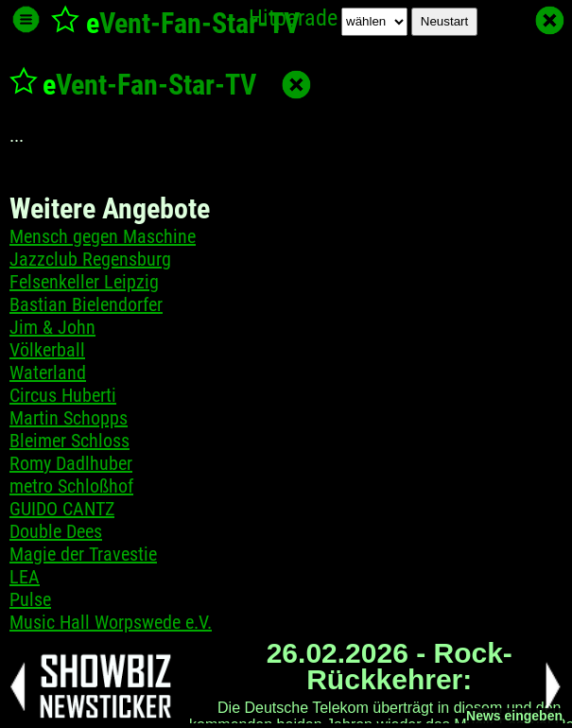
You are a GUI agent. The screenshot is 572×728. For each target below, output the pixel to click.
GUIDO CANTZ (62, 509)
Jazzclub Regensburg (90, 259)
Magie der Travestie (83, 554)
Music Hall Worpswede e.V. (111, 622)
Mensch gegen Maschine (103, 236)
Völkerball (47, 350)
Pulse (30, 599)
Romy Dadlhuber (71, 463)
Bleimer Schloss (69, 441)
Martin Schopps (69, 418)
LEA (25, 577)
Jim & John (52, 327)
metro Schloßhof (71, 486)
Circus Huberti (63, 395)
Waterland (48, 373)
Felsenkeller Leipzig (84, 282)
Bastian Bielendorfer (86, 304)
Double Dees (56, 531)
